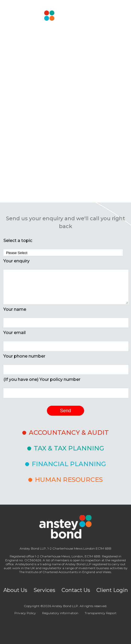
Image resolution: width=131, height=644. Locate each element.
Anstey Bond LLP (65, 606)
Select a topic (18, 241)
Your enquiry (17, 261)
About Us (15, 590)
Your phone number (24, 356)
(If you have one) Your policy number (42, 379)
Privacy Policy (25, 613)
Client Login (112, 590)
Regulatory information (60, 613)
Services (44, 590)
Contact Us (76, 590)
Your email (15, 333)
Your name (15, 309)
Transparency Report (101, 613)
